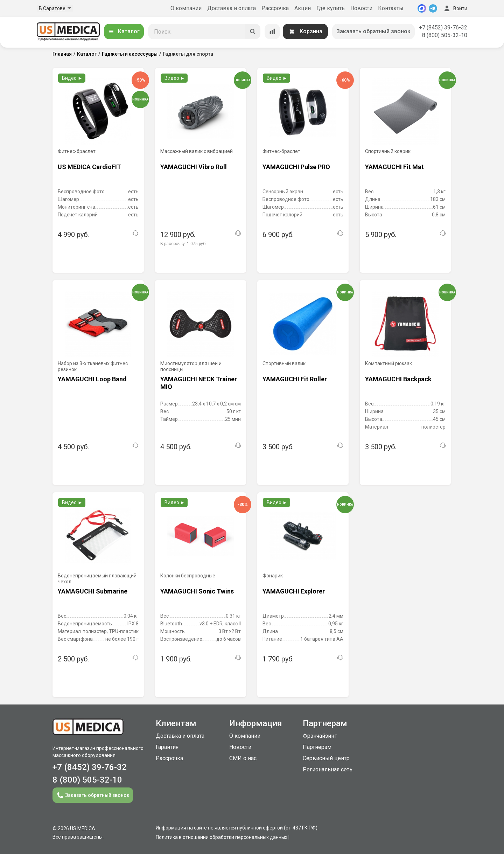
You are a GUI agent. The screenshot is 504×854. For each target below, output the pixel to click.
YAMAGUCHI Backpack (398, 379)
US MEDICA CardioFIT (89, 167)
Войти (455, 8)
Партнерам (317, 747)
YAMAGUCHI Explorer (294, 591)
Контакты (391, 8)
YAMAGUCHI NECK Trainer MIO (199, 383)
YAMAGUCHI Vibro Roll (194, 167)
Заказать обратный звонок (373, 31)
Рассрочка (275, 8)
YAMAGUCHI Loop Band (92, 379)
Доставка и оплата (232, 8)
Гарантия (167, 747)
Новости (361, 8)
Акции (303, 8)
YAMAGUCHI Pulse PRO (296, 167)
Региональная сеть (328, 769)
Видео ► (72, 78)
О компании (186, 8)
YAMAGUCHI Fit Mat (394, 167)
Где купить (331, 8)
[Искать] (253, 32)
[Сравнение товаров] (272, 32)
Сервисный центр (326, 758)
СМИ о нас (243, 758)
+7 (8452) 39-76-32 (443, 27)
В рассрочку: (183, 244)
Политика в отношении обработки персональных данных (222, 837)
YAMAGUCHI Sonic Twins (197, 591)
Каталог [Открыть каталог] (124, 31)
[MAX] (422, 8)
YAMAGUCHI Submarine (93, 591)
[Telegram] (433, 8)
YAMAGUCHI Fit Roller (295, 379)
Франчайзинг (320, 736)
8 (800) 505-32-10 (445, 35)
